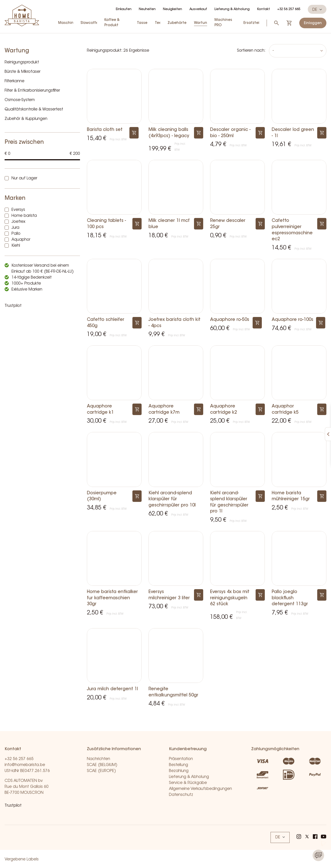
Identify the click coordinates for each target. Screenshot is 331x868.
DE (317, 10)
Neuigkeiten (173, 9)
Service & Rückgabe (188, 783)
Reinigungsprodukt (22, 62)
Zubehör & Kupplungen (26, 119)
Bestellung (178, 765)
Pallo (16, 234)
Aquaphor (21, 240)
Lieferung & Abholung (232, 9)
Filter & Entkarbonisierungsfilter (32, 91)
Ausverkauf (198, 9)
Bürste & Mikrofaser (23, 72)
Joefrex (18, 222)
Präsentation (181, 759)
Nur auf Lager (24, 178)
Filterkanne (14, 81)
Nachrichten (98, 759)
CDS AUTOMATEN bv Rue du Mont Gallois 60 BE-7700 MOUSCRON (27, 787)
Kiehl (16, 246)
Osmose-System (20, 100)
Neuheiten (147, 9)
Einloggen (313, 23)
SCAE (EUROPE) (101, 771)
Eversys (18, 210)
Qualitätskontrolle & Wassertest (34, 109)
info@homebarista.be (25, 765)
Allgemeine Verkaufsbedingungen (200, 789)
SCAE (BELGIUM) (102, 765)
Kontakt (263, 9)
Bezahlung (179, 771)
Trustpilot (13, 306)
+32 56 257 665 (289, 9)
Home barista (24, 216)
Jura (15, 228)
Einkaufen (124, 9)
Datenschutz (181, 795)
